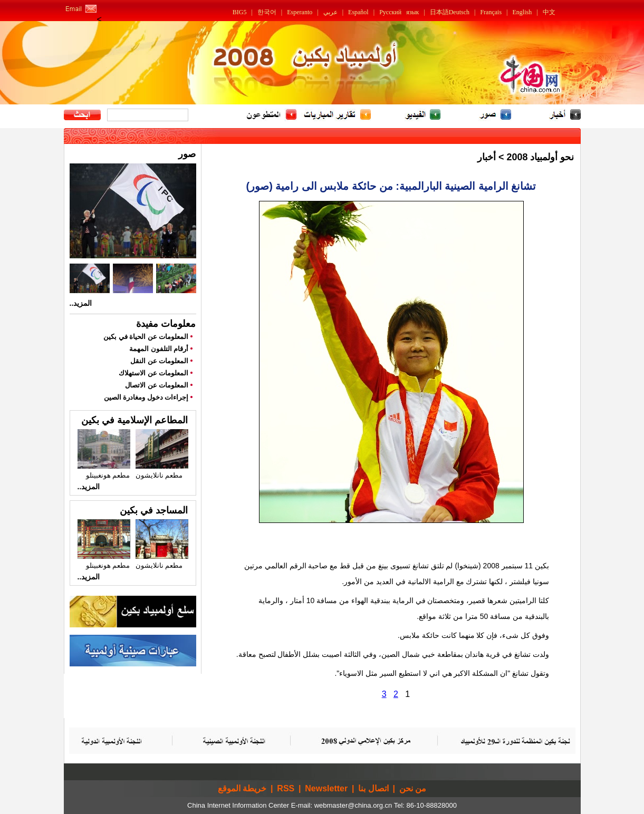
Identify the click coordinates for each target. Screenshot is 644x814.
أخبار (487, 157)
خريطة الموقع (242, 788)
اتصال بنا (373, 788)
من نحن (413, 788)
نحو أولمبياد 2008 (540, 157)
